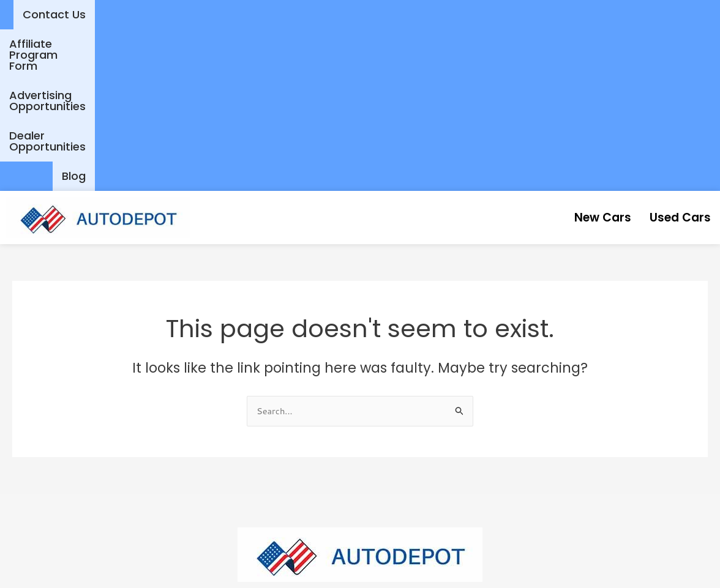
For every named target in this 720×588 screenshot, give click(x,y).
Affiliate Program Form (303, 14)
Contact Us (190, 14)
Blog (690, 14)
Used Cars (672, 55)
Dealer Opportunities (602, 14)
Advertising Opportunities (455, 14)
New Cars (579, 55)
